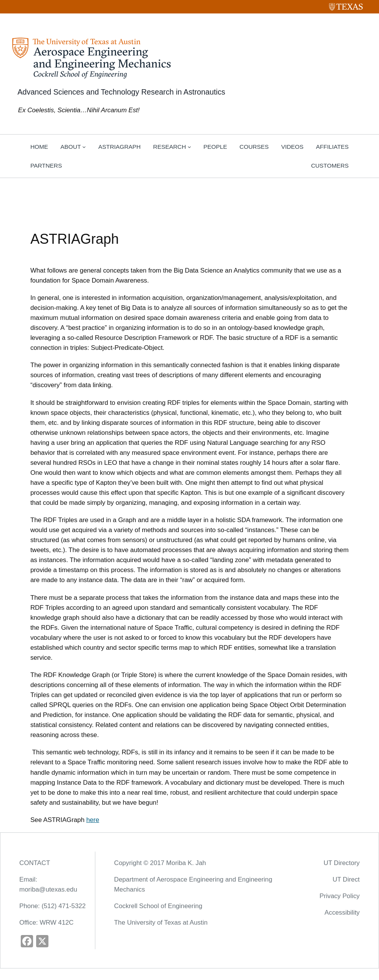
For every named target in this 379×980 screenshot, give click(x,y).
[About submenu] (84, 147)
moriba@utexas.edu (48, 889)
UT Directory (342, 863)
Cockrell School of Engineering (158, 906)
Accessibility (342, 913)
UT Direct (346, 879)
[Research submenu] (189, 147)
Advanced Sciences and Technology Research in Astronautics (121, 92)
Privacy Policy (339, 896)
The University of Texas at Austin (161, 923)
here (93, 820)
